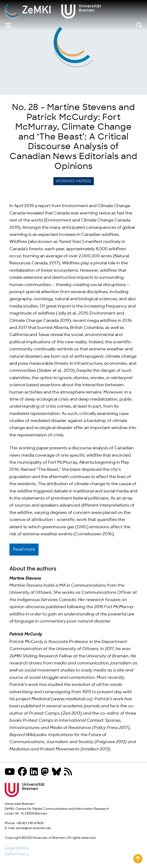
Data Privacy (17, 854)
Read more (24, 549)
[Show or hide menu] (8, 26)
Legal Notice (17, 848)
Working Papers (74, 181)
